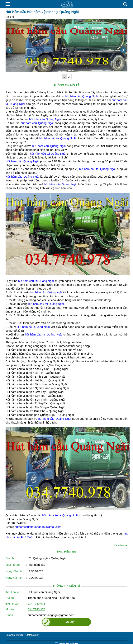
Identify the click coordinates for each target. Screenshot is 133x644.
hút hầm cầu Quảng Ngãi (82, 96)
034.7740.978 (36, 604)
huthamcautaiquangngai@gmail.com (38, 527)
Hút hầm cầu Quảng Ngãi (22, 161)
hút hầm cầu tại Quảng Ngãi (57, 138)
